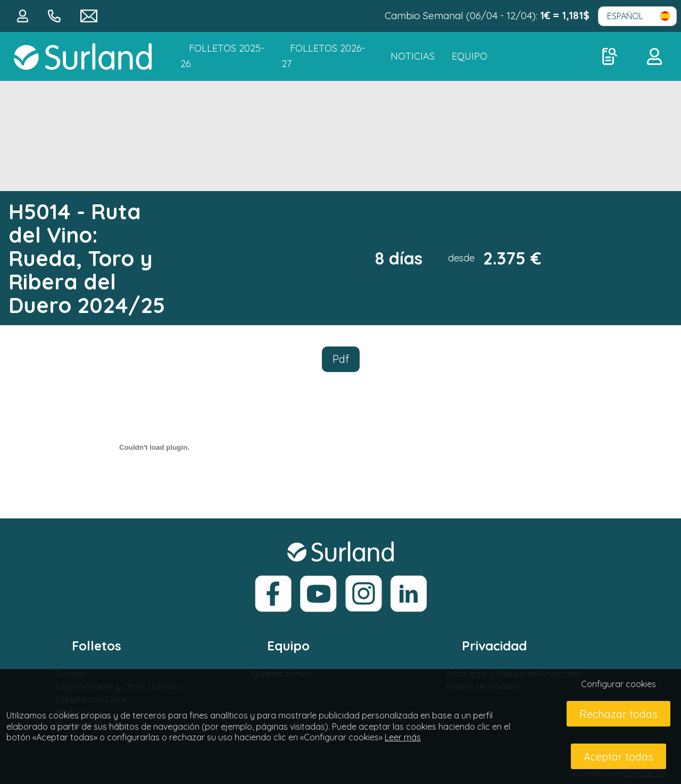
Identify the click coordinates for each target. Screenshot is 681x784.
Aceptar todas (618, 757)
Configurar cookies (618, 684)
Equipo (470, 56)
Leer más (403, 737)
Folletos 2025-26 (222, 56)
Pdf (341, 359)
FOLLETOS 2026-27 (323, 56)
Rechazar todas (618, 714)
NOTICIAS (413, 56)
